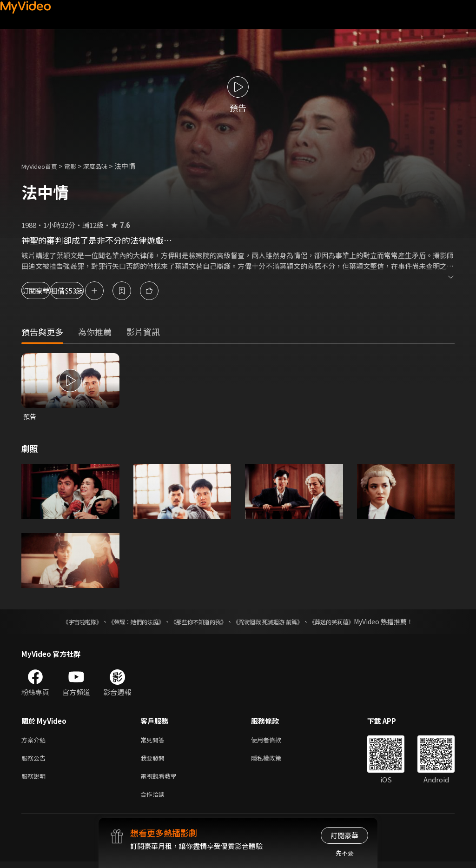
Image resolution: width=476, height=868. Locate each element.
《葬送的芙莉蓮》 (350, 622)
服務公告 (35, 761)
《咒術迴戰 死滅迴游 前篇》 (277, 622)
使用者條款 (274, 741)
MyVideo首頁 (43, 166)
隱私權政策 (274, 761)
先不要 (345, 853)
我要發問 (154, 761)
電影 (78, 166)
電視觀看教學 (161, 780)
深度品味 (106, 166)
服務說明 (35, 780)
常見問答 (154, 741)
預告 (30, 417)
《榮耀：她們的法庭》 (126, 622)
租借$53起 (108, 290)
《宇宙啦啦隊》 (64, 622)
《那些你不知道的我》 (197, 622)
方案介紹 (35, 741)
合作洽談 (154, 800)
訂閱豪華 (47, 290)
